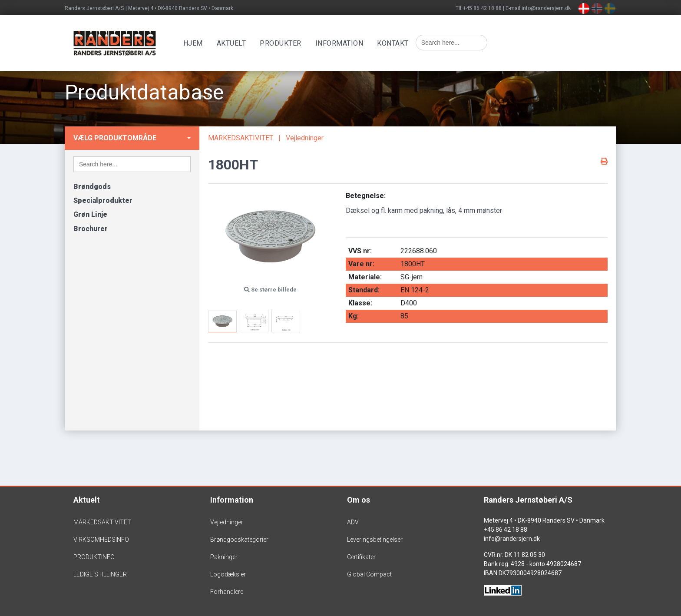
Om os (359, 500)
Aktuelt (233, 43)
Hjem (194, 43)
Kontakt (395, 43)
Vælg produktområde (115, 138)
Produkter (282, 43)
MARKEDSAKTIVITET (241, 138)
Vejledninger (305, 138)
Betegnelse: (366, 196)
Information (341, 43)
